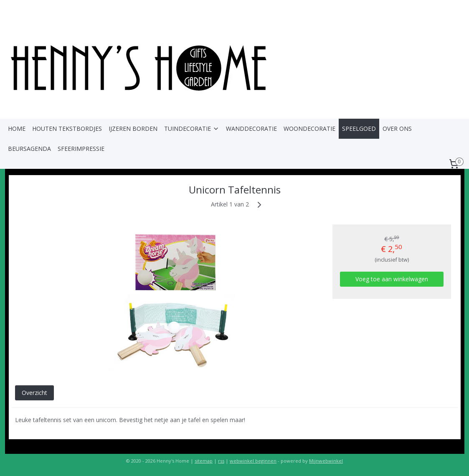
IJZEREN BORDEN (133, 129)
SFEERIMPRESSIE (81, 149)
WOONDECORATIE (309, 129)
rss (221, 461)
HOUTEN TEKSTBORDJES (67, 129)
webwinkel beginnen (253, 461)
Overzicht (34, 393)
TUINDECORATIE (192, 129)
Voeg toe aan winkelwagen (391, 279)
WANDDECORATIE (251, 129)
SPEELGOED (359, 129)
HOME (17, 129)
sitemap (204, 461)
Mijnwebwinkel (326, 461)
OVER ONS (397, 129)
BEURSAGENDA (29, 149)
